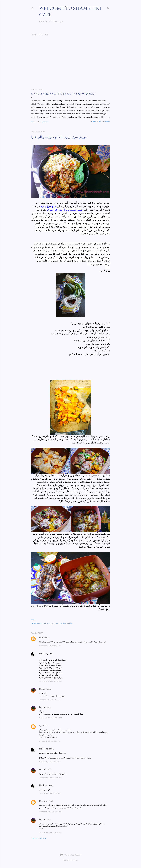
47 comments (43, 122)
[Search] (109, 8)
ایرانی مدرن (58, 623)
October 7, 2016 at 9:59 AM (50, 700)
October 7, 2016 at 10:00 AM (50, 718)
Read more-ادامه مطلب (100, 121)
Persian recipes (42, 623)
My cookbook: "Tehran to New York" (63, 94)
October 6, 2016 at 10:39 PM (50, 681)
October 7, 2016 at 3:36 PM (50, 741)
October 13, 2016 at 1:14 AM (50, 793)
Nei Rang (44, 653)
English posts (47, 21)
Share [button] (33, 122)
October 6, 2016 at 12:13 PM (50, 646)
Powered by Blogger (70, 855)
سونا (41, 726)
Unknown (44, 801)
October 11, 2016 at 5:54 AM (50, 762)
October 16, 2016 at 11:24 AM (50, 832)
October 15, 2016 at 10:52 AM (50, 812)
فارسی (60, 21)
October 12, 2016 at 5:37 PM (50, 778)
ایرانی (51, 623)
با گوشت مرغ (68, 623)
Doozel (43, 689)
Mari (41, 638)
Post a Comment (39, 839)
